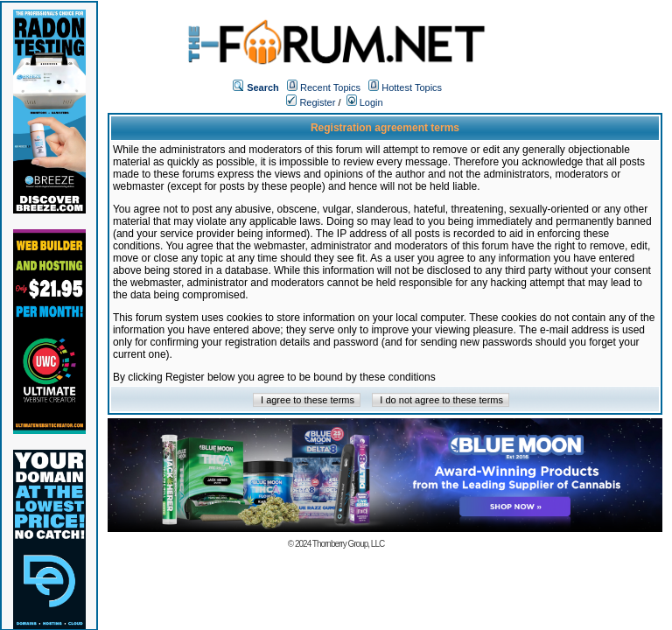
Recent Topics (330, 87)
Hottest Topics (412, 87)
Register (311, 102)
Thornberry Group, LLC (348, 544)
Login (365, 102)
